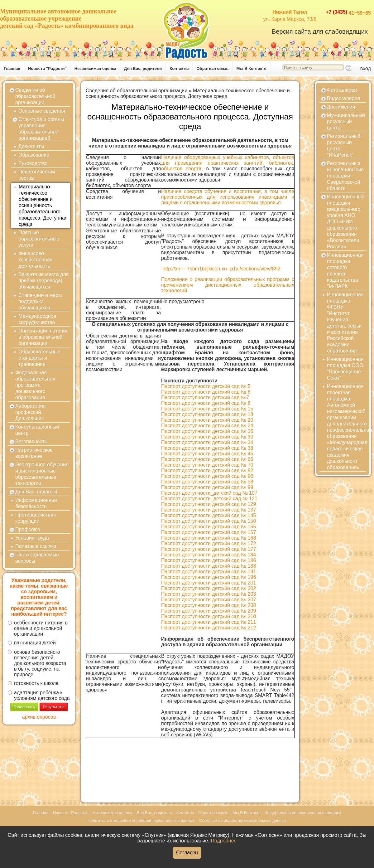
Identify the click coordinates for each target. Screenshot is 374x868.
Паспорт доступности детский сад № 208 (209, 605)
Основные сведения (42, 111)
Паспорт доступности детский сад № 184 (209, 555)
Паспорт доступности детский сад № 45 (207, 454)
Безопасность (31, 441)
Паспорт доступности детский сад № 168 (209, 538)
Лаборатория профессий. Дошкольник (30, 412)
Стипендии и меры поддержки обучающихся (40, 301)
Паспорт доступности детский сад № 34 (207, 442)
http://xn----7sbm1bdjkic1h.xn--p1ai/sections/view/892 (222, 269)
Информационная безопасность (36, 503)
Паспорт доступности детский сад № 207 (209, 600)
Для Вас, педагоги (36, 492)
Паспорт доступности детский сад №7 (205, 398)
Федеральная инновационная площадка (303, 813)
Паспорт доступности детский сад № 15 (207, 409)
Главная (12, 68)
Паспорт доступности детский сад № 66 (207, 459)
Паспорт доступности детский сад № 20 (207, 420)
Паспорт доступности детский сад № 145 (209, 515)
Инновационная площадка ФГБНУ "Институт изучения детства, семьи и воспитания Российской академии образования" (345, 323)
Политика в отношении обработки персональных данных (141, 820)
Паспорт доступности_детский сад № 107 (209, 493)
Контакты (179, 68)
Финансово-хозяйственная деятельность (35, 260)
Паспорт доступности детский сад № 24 (207, 426)
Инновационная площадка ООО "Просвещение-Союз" (345, 369)
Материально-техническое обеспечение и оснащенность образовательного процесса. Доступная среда (43, 205)
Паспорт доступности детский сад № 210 (209, 616)
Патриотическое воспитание (34, 453)
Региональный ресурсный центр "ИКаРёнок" (344, 145)
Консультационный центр (37, 430)
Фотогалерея (342, 90)
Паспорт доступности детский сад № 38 (207, 448)
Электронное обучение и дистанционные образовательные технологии (42, 474)
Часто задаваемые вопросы (37, 558)
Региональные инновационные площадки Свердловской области (345, 176)
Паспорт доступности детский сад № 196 (209, 577)
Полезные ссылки (36, 546)
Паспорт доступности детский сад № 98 (207, 482)
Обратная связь (213, 68)
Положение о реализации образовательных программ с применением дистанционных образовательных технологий (228, 285)
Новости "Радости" (47, 68)
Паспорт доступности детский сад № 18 (207, 414)
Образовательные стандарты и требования (39, 358)
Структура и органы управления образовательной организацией (41, 129)
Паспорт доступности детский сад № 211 (209, 622)
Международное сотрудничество (37, 319)
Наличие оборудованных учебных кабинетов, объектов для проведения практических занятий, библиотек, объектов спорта (228, 163)
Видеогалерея (343, 98)
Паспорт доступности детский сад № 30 (207, 437)
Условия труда (32, 538)
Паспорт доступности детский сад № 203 (209, 594)
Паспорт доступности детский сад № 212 (209, 628)
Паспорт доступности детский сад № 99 (207, 487)
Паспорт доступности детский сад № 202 (209, 588)
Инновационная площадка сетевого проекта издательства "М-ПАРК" (345, 271)
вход (366, 68)
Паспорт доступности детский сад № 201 (209, 583)
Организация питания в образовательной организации (43, 337)
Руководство (33, 163)
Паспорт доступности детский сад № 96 (207, 476)
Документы (31, 146)
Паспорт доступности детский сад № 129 (209, 504)
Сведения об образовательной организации (35, 96)
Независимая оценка (95, 68)
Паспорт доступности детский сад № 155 (209, 527)
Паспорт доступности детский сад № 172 (209, 543)
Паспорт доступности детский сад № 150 (209, 521)
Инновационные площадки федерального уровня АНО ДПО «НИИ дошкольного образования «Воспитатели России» (346, 222)
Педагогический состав (37, 175)
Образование (34, 155)
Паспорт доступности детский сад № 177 (209, 549)
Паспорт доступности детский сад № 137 (209, 510)
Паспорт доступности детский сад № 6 (206, 392)
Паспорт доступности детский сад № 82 (207, 470)
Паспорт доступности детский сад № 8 (206, 403)
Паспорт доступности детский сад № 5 (206, 386)
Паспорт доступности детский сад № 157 (209, 532)
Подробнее (224, 841)
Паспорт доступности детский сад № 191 (209, 572)
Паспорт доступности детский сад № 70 (207, 465)
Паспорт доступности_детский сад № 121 (209, 499)
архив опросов (39, 717)
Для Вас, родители (143, 68)
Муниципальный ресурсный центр (346, 121)
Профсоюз (28, 529)
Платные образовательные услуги (39, 239)
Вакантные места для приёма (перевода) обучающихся (43, 281)
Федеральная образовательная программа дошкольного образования (35, 385)
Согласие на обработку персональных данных (243, 820)
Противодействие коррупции (36, 518)
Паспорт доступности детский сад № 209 (209, 611)
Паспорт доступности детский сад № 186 (209, 560)
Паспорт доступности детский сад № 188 (209, 566)
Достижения (341, 107)
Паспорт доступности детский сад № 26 (207, 431)
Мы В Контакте (252, 68)
